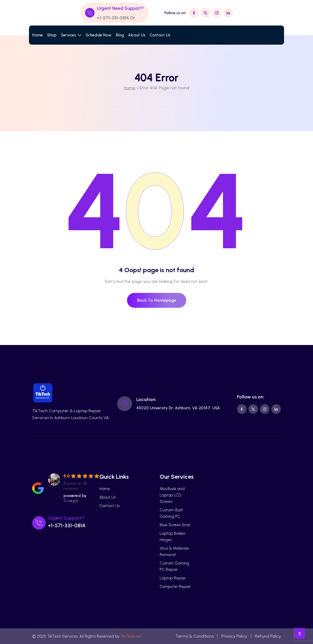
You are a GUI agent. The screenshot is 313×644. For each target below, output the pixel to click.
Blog (120, 35)
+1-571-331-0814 (113, 18)
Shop (52, 35)
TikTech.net (131, 636)
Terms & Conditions (194, 636)
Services (68, 35)
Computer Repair (175, 587)
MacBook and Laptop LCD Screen (172, 495)
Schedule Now (99, 35)
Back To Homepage (157, 300)
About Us (137, 35)
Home (37, 35)
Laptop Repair (173, 578)
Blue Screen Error (175, 525)
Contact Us (160, 35)
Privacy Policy (234, 636)
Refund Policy (268, 636)
